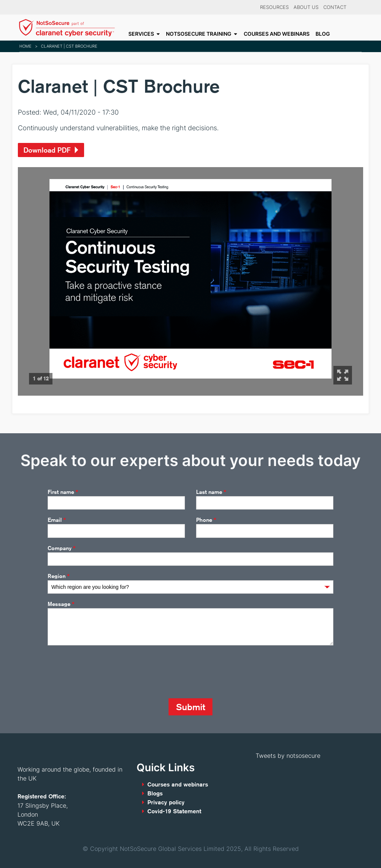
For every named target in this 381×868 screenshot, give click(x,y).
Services (141, 34)
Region (59, 576)
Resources (274, 7)
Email (57, 520)
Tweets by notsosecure (288, 756)
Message (61, 604)
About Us (306, 7)
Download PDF (47, 150)
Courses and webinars (277, 34)
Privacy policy (166, 802)
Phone (206, 520)
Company (62, 548)
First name (63, 492)
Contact (335, 7)
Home (25, 46)
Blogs (155, 793)
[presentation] (104, 672)
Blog (323, 34)
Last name (211, 492)
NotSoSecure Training (199, 34)
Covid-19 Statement (174, 811)
